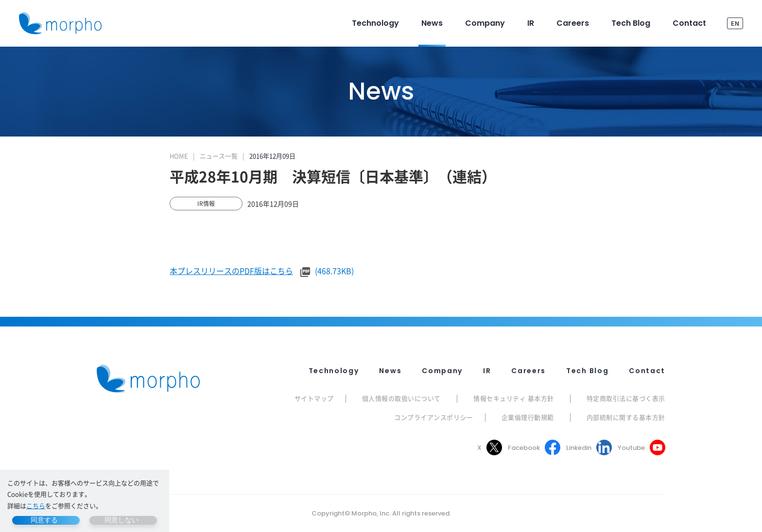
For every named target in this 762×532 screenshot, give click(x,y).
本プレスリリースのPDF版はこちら (231, 271)
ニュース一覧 (219, 156)
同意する (44, 520)
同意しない (121, 520)
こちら (36, 506)
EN (735, 23)
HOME (179, 156)
